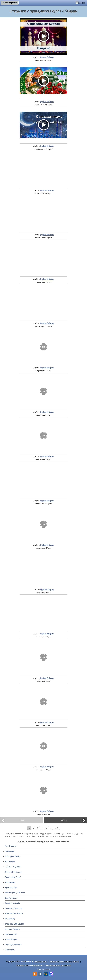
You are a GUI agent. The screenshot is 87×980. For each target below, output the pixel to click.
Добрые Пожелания (13, 872)
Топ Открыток (11, 846)
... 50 (56, 828)
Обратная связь (40, 961)
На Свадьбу (10, 919)
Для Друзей (10, 882)
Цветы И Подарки (13, 929)
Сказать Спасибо (12, 903)
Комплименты (11, 934)
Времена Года (11, 888)
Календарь (10, 851)
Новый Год (10, 950)
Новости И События (13, 908)
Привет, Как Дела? (13, 877)
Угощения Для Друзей (14, 924)
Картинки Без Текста (14, 914)
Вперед (64, 820)
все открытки (10, 3)
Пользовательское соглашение (58, 965)
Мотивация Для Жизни (15, 893)
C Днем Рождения (13, 867)
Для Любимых (11, 898)
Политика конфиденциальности (29, 965)
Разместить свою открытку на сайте (64, 961)
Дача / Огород (11, 939)
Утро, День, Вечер (13, 856)
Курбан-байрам (47, 57)
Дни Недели (10, 862)
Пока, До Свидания (13, 945)
